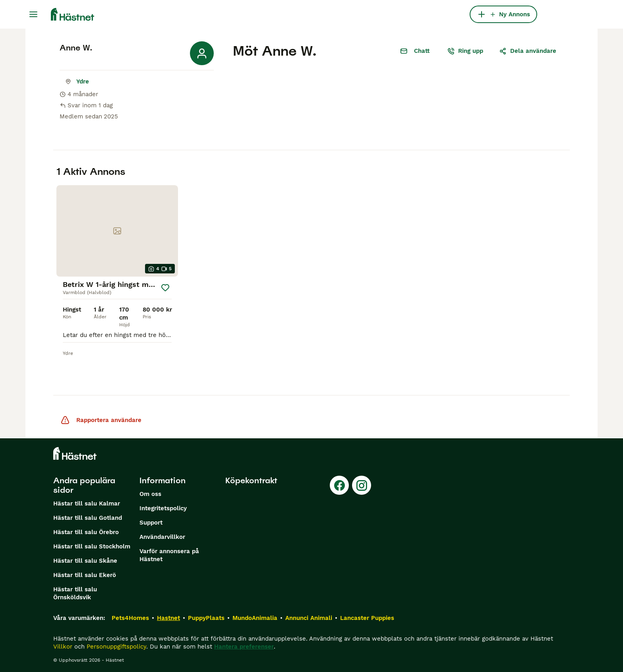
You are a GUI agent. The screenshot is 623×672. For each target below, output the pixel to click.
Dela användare (528, 51)
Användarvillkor (162, 537)
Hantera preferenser (244, 647)
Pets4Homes (130, 618)
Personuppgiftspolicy (116, 647)
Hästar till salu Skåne (85, 561)
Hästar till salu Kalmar (87, 504)
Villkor (63, 647)
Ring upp (465, 51)
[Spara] (165, 288)
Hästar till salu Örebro (86, 532)
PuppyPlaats (206, 618)
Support (151, 523)
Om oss (150, 494)
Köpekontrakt (251, 480)
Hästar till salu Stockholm (92, 546)
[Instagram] (362, 485)
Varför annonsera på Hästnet (169, 555)
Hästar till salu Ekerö (85, 575)
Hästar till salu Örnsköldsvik (75, 593)
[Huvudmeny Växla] (33, 14)
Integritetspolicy (163, 508)
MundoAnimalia (255, 618)
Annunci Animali (309, 618)
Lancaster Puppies (367, 618)
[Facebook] (339, 485)
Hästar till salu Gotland (88, 518)
